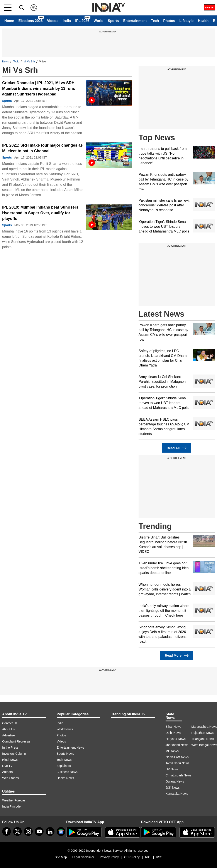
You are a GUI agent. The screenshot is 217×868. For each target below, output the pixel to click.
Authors (7, 772)
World (99, 21)
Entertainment (135, 21)
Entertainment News (70, 748)
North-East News (177, 757)
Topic (16, 62)
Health (203, 21)
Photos (169, 21)
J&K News (173, 788)
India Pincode (11, 806)
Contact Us (10, 723)
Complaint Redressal (16, 741)
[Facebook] (7, 831)
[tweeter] (17, 831)
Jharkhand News (177, 745)
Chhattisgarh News (178, 775)
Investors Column (14, 754)
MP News (172, 751)
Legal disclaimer (83, 857)
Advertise (8, 735)
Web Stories (10, 778)
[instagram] (28, 831)
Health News (65, 778)
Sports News (65, 754)
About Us (8, 729)
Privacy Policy (109, 857)
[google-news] (61, 831)
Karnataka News (177, 794)
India (67, 21)
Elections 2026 (30, 21)
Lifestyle (186, 21)
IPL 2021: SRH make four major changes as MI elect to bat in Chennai (42, 148)
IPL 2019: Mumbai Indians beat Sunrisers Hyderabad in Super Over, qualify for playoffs (40, 213)
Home (9, 21)
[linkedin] (50, 831)
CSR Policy (132, 857)
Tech (155, 21)
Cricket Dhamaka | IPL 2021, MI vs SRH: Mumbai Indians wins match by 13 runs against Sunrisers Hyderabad (39, 89)
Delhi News (173, 733)
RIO (148, 857)
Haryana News (176, 739)
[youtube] (39, 831)
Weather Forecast (14, 800)
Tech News (64, 760)
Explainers (64, 766)
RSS (159, 857)
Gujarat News (175, 781)
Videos (53, 21)
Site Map (61, 857)
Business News (67, 772)
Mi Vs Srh (29, 62)
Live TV (7, 766)
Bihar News (173, 727)
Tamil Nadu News (177, 763)
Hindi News (10, 760)
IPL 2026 (82, 21)
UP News (172, 769)
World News (65, 729)
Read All (177, 448)
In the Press (10, 748)
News (5, 62)
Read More (177, 656)
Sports (113, 21)
